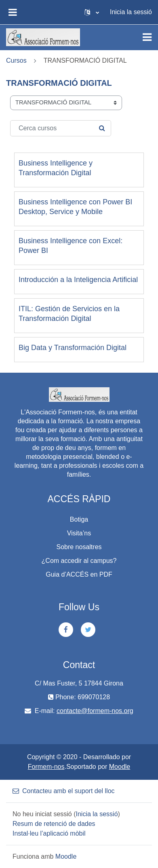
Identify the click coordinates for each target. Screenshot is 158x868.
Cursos (16, 60)
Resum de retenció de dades (54, 824)
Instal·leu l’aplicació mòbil (49, 833)
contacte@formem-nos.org (95, 711)
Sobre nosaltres (79, 547)
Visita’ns (79, 533)
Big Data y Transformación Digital (73, 348)
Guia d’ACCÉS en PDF (79, 574)
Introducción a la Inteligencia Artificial (78, 280)
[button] (92, 12)
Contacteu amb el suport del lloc (64, 791)
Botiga (79, 519)
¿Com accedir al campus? (79, 561)
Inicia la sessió (131, 12)
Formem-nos (46, 767)
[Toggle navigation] (147, 37)
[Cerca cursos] (61, 128)
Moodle (120, 767)
